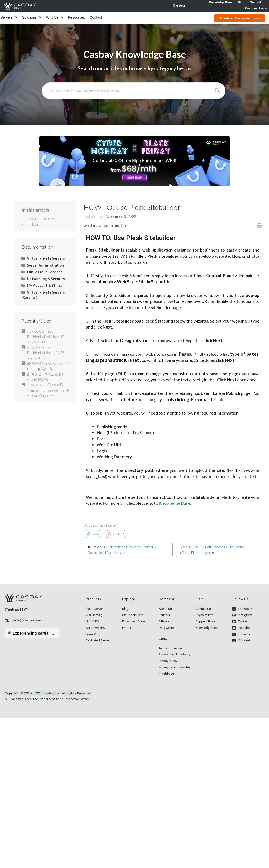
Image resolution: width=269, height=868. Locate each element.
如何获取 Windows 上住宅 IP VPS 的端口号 (47, 366)
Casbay (49, 693)
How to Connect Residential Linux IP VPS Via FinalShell (46, 353)
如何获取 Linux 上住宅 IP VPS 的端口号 (46, 377)
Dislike (116, 534)
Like (93, 534)
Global (179, 6)
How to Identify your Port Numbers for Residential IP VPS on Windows (48, 390)
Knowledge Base (174, 503)
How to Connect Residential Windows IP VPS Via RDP (46, 337)
